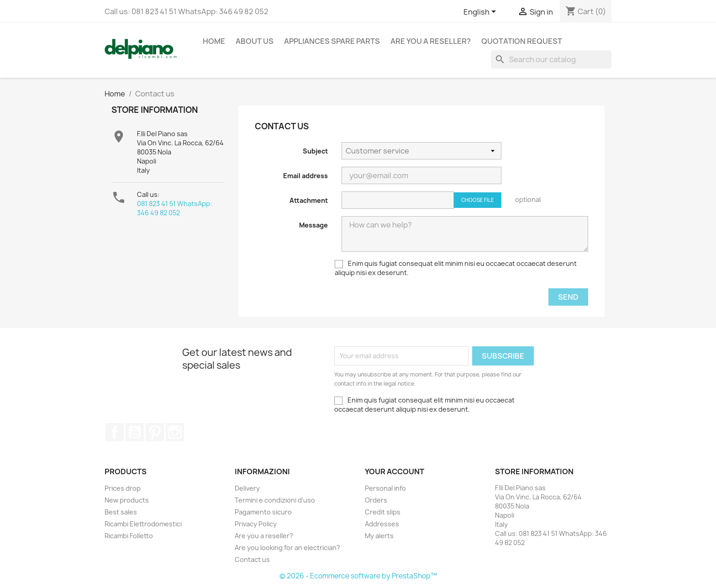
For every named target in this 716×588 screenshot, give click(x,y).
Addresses (382, 524)
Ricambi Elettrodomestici (143, 524)
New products (127, 500)
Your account (395, 471)
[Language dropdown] (481, 12)
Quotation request (522, 41)
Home (214, 41)
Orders (376, 500)
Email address (305, 176)
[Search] (551, 59)
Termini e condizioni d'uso (275, 500)
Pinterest (155, 432)
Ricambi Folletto (129, 536)
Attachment (309, 200)
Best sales (121, 512)
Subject (315, 151)
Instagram (175, 432)
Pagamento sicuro (263, 512)
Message (313, 225)
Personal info (385, 488)
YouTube (135, 432)
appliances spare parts (332, 41)
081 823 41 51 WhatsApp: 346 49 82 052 (174, 208)
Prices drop (123, 488)
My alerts (379, 536)
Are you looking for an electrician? (287, 548)
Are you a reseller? (431, 41)
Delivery (247, 488)
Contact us (252, 559)
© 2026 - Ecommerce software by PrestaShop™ (358, 576)
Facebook (115, 432)
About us (255, 41)
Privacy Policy (256, 524)
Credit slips (383, 512)
